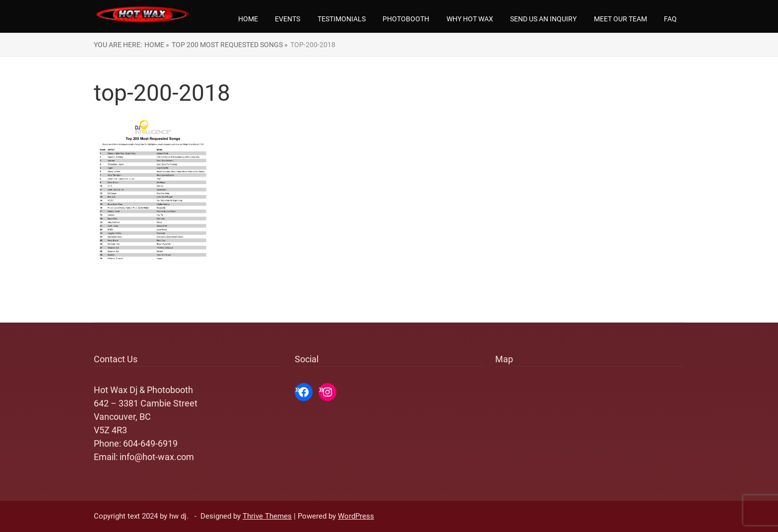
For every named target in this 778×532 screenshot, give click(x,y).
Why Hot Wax (470, 19)
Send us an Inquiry (543, 19)
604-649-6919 (150, 443)
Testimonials (342, 19)
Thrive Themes (267, 516)
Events (288, 19)
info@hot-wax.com (157, 457)
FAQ (670, 19)
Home (248, 19)
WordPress (356, 516)
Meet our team (620, 19)
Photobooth (406, 19)
